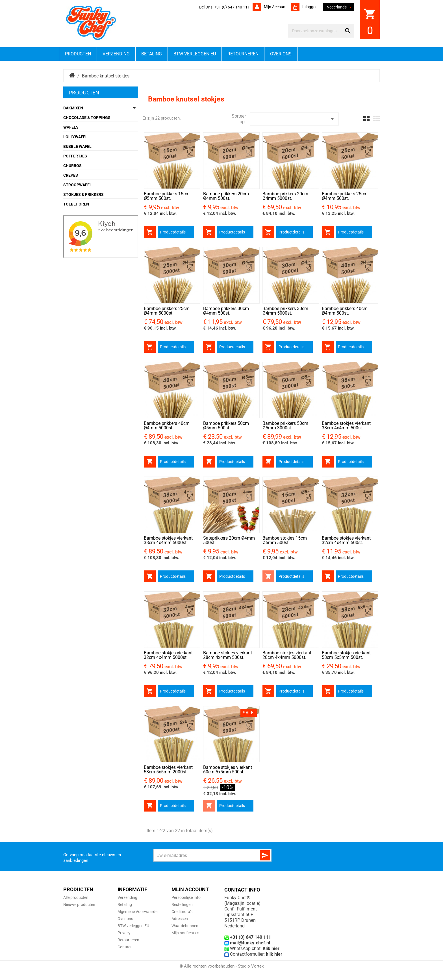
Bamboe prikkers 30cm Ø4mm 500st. (226, 311)
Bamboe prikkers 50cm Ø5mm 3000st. (285, 426)
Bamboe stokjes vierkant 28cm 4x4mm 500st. (228, 655)
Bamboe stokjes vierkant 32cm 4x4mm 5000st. (168, 655)
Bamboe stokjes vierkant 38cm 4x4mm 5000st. (168, 540)
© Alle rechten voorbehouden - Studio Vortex (221, 966)
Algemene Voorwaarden (139, 912)
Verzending (116, 54)
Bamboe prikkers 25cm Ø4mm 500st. (345, 196)
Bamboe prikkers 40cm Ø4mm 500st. (345, 311)
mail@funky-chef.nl (250, 943)
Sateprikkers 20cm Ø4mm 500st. (229, 540)
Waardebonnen (185, 926)
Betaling (152, 54)
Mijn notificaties (185, 933)
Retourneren (243, 54)
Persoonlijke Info (186, 897)
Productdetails (173, 232)
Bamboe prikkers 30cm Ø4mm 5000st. (285, 311)
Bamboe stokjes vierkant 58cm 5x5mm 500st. (346, 655)
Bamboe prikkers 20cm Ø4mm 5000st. (285, 196)
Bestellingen (182, 905)
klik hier (274, 954)
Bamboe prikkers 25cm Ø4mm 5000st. (167, 311)
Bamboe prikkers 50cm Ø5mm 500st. (226, 426)
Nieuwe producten (79, 905)
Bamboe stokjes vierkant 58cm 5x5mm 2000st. (168, 770)
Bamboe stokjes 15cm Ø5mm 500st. (285, 540)
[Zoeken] (316, 31)
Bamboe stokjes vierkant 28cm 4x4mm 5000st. (287, 655)
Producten (78, 54)
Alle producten (76, 897)
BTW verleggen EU (195, 54)
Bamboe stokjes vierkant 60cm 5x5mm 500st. (228, 770)
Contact (125, 947)
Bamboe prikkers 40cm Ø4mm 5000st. (167, 426)
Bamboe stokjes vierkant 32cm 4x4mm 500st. (346, 540)
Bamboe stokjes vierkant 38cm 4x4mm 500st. (346, 426)
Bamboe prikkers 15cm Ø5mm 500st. (167, 196)
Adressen (180, 919)
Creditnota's (182, 912)
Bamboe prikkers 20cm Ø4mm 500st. (226, 196)
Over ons (281, 54)
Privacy (124, 933)
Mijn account (275, 7)
